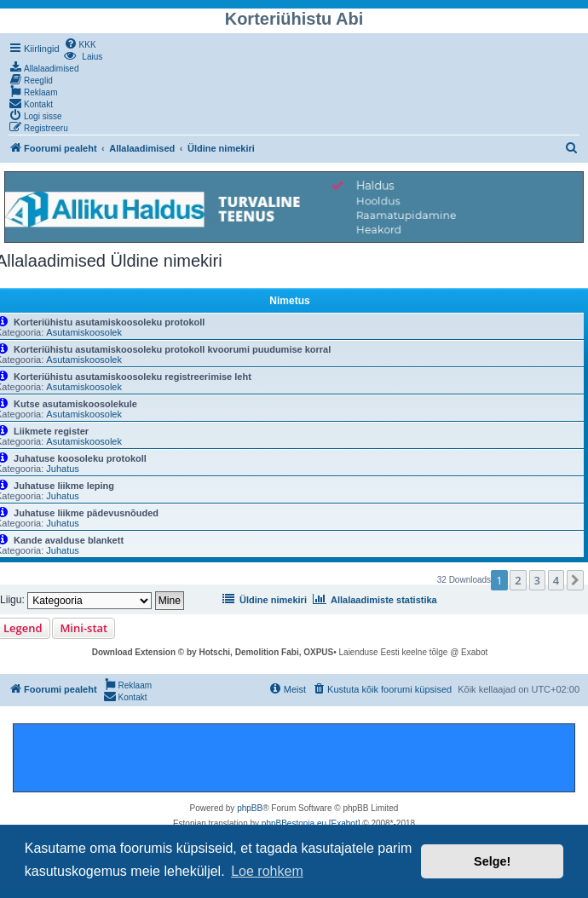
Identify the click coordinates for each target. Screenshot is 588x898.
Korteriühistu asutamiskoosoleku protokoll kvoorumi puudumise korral (172, 349)
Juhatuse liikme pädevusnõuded (86, 513)
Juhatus (63, 469)
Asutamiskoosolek (84, 332)
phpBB (250, 808)
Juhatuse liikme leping (64, 486)
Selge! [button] (492, 861)
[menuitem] (80, 43)
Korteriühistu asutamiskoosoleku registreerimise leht (133, 377)
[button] (575, 580)
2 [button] (518, 580)
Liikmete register (51, 431)
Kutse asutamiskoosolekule (75, 404)
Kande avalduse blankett (69, 540)
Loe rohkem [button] (267, 871)
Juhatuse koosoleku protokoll (80, 458)
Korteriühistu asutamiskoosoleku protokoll (109, 322)
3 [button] (537, 580)
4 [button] (556, 580)
